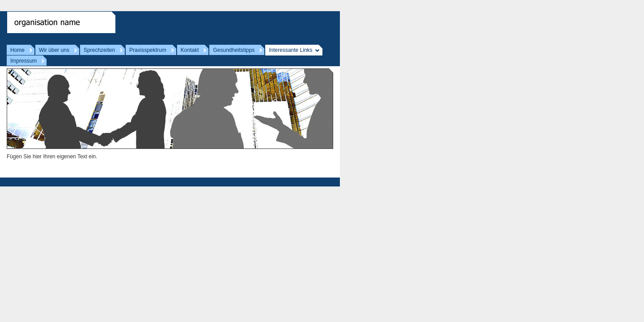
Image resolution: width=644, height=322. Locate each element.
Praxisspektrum (148, 50)
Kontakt (190, 50)
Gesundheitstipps (234, 50)
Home (17, 50)
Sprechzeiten (99, 50)
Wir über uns (54, 50)
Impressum (23, 61)
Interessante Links (290, 50)
